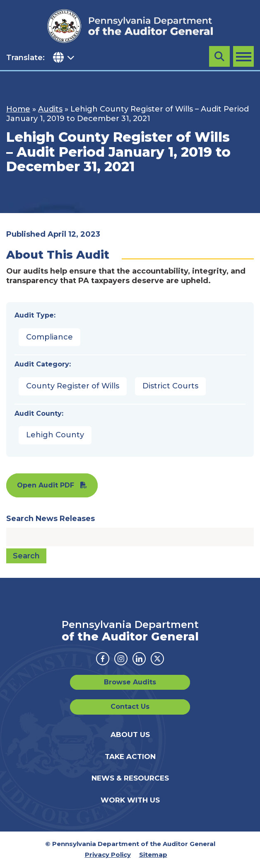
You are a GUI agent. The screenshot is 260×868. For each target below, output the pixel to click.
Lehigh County (55, 435)
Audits (50, 109)
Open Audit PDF (46, 485)
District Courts (170, 386)
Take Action (130, 756)
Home (18, 109)
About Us (130, 735)
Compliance (49, 337)
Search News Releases (51, 519)
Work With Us (130, 800)
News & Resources (130, 778)
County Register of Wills (73, 386)
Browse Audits (130, 682)
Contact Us (130, 707)
